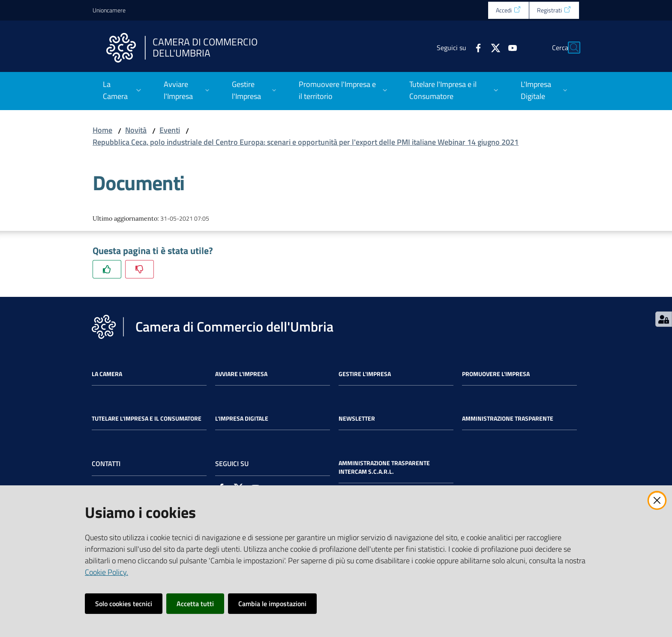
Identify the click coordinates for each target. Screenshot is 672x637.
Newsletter (357, 419)
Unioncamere (109, 10)
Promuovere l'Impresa (496, 374)
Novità (136, 130)
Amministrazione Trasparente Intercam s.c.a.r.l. (384, 467)
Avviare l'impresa (241, 374)
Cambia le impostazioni (272, 604)
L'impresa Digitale (242, 419)
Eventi (170, 130)
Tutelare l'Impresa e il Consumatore (147, 419)
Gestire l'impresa (365, 374)
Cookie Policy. (106, 572)
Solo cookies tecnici (124, 604)
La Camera (107, 374)
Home (102, 130)
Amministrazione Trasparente (508, 419)
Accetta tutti (195, 604)
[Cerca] (569, 48)
